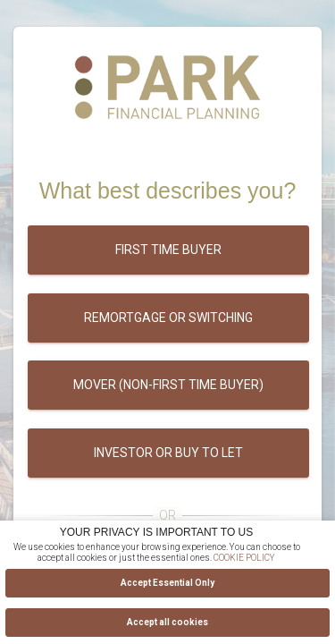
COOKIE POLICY (244, 558)
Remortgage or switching (168, 318)
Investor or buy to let (168, 453)
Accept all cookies (167, 622)
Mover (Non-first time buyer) (168, 385)
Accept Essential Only (167, 583)
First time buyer (168, 250)
